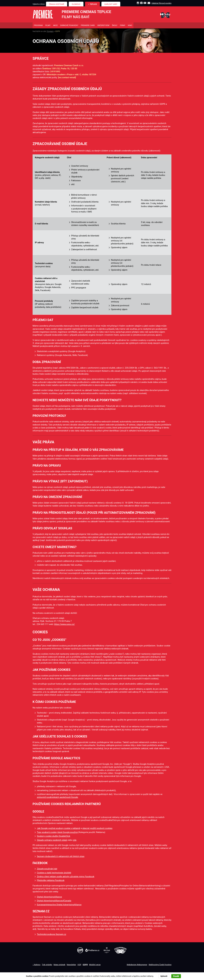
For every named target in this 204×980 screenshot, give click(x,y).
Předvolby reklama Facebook (51, 881)
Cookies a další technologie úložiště (54, 873)
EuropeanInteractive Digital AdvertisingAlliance (59, 905)
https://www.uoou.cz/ (64, 625)
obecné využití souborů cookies (97, 829)
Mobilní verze (95, 965)
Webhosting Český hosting (160, 965)
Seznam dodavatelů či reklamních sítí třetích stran (61, 857)
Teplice (93, 4)
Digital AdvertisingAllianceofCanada (54, 901)
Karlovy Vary (111, 4)
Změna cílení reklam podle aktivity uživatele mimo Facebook (66, 877)
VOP (79, 965)
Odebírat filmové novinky (161, 3)
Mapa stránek (59, 965)
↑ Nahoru (36, 965)
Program (50, 32)
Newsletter (71, 965)
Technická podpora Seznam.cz (51, 935)
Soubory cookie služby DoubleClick (53, 837)
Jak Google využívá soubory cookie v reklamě (58, 829)
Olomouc (76, 4)
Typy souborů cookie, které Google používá (57, 833)
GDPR (85, 965)
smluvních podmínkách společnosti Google (57, 798)
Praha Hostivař (57, 4)
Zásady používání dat (47, 869)
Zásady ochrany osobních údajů (52, 841)
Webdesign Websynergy (137, 965)
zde (75, 841)
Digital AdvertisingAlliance (49, 897)
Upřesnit (164, 976)
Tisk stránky (47, 965)
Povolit (176, 976)
